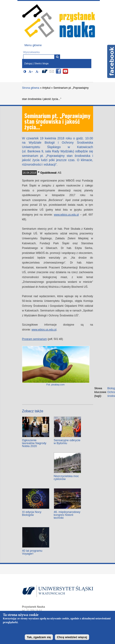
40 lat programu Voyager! (32, 552)
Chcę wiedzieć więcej (72, 637)
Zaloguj (28, 63)
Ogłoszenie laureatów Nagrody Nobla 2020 (34, 443)
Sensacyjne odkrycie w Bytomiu (67, 442)
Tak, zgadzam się (39, 637)
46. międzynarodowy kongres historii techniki (67, 515)
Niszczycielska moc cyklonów (66, 478)
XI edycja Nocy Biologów (32, 513)
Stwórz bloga (42, 63)
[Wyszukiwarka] (57, 57)
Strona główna (31, 88)
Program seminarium (34, 339)
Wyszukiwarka (31, 52)
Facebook (111, 61)
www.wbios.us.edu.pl (66, 215)
